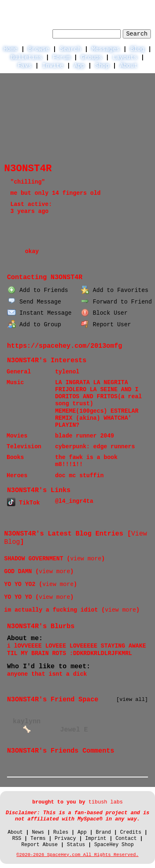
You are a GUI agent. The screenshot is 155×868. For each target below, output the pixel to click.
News (38, 832)
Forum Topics (80, 262)
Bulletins (26, 57)
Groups (92, 57)
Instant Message (39, 313)
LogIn (111, 7)
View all (122, 763)
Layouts (125, 57)
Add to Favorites (115, 290)
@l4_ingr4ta (74, 501)
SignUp (141, 7)
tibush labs (106, 802)
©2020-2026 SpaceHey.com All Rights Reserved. (77, 855)
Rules (61, 832)
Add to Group (34, 325)
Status (76, 845)
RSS (17, 839)
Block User (104, 313)
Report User (106, 325)
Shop (102, 66)
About (129, 66)
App (79, 66)
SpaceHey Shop (114, 845)
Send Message (34, 302)
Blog (137, 49)
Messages (106, 49)
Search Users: (27, 33)
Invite (53, 66)
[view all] (132, 699)
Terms (38, 839)
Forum (62, 57)
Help (84, 7)
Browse (39, 49)
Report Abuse (39, 845)
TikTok (23, 503)
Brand (104, 832)
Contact (126, 839)
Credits (130, 832)
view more (86, 559)
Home (10, 49)
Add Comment (26, 770)
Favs (25, 66)
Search (137, 34)
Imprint (96, 839)
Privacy (65, 839)
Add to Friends (38, 290)
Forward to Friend (117, 302)
